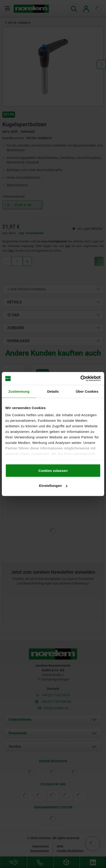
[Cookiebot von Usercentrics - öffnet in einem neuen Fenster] (80, 379)
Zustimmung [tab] (19, 391)
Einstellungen (53, 486)
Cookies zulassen (53, 470)
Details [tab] (53, 391)
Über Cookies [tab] (87, 391)
